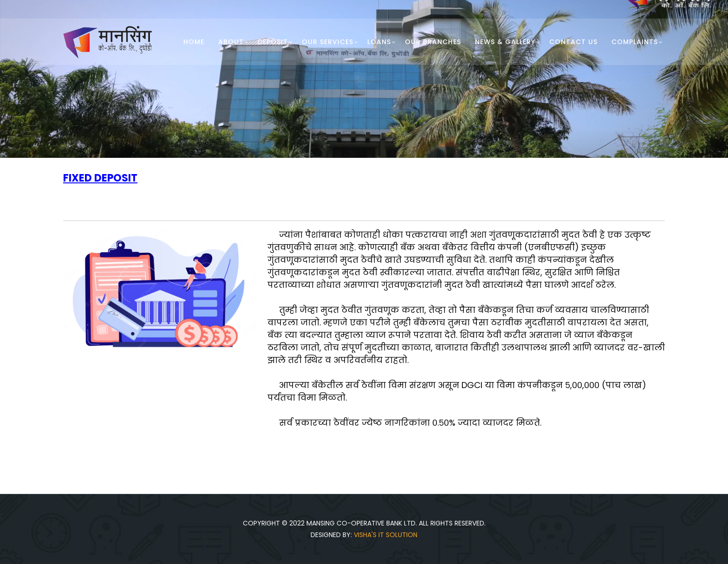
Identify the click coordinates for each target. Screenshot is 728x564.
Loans (379, 42)
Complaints (635, 42)
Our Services (328, 42)
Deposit (273, 42)
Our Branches (433, 42)
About (231, 42)
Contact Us (573, 42)
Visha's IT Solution (386, 535)
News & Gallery (505, 42)
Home (194, 42)
